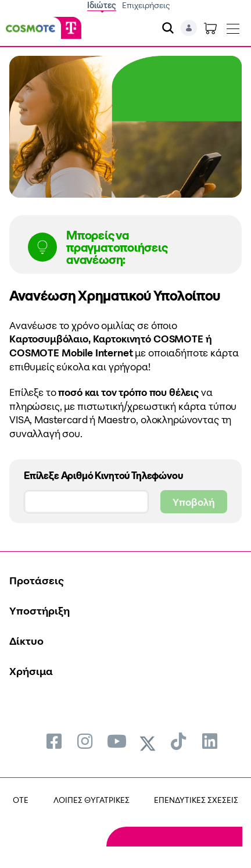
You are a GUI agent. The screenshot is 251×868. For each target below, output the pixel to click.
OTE (21, 800)
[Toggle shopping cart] (210, 28)
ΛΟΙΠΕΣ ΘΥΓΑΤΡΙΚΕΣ (92, 800)
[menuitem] (54, 741)
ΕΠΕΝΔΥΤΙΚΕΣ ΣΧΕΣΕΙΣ (196, 800)
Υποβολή (193, 502)
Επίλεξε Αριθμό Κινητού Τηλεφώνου (125, 492)
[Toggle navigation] (233, 26)
